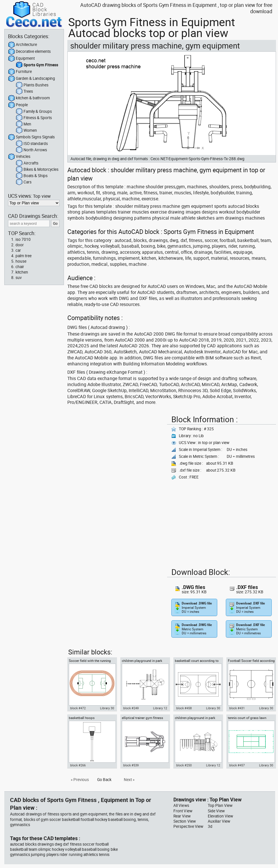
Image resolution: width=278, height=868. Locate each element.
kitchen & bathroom (29, 98)
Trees (24, 92)
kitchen (22, 272)
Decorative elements (29, 52)
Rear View (182, 816)
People (18, 105)
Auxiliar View (219, 821)
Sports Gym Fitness (37, 65)
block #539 (131, 765)
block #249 (131, 708)
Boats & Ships (32, 176)
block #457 (237, 765)
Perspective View (188, 826)
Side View (216, 811)
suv (19, 278)
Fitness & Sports (34, 118)
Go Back (104, 780)
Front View (183, 811)
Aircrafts (27, 163)
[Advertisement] (87, 431)
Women (26, 131)
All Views (181, 805)
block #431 (237, 708)
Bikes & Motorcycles (37, 170)
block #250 (184, 765)
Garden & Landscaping (32, 79)
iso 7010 (23, 239)
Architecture (22, 45)
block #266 (78, 765)
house (21, 261)
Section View (185, 821)
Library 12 (160, 708)
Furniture (20, 72)
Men (24, 124)
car (18, 250)
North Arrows (31, 150)
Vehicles (19, 157)
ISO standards (32, 144)
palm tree (24, 256)
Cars (24, 182)
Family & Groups (34, 112)
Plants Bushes (32, 85)
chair (20, 267)
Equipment (21, 59)
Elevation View (220, 816)
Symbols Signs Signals (31, 137)
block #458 (184, 708)
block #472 (78, 708)
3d (210, 826)
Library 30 (107, 708)
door (20, 245)
